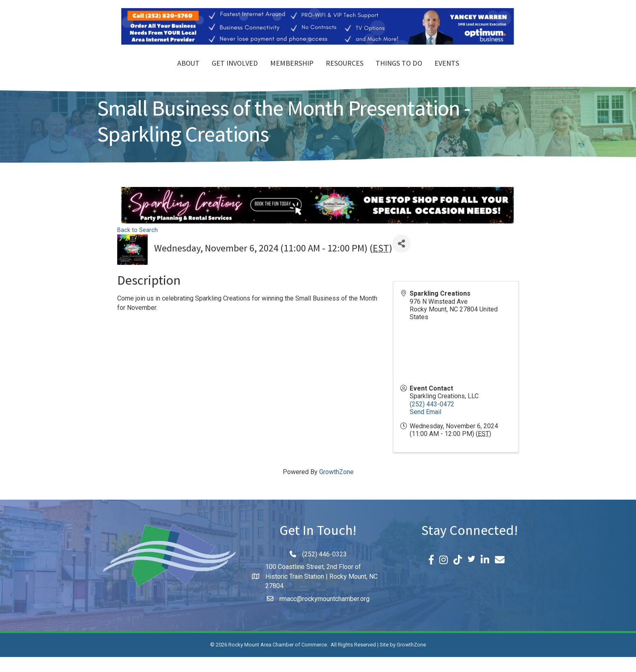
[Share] (401, 259)
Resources (391, 72)
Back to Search (138, 245)
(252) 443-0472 (432, 419)
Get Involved (188, 72)
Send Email (425, 427)
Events (493, 72)
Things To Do (446, 72)
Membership (245, 72)
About (142, 72)
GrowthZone (336, 487)
